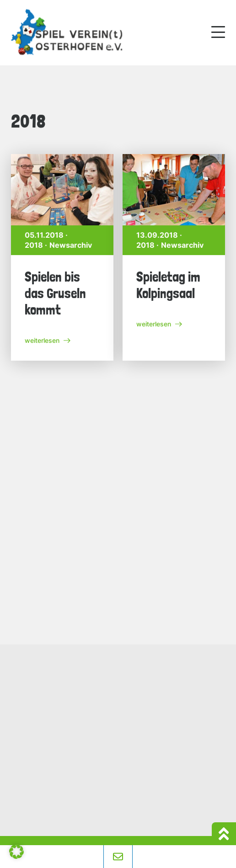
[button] (16, 852)
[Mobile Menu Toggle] (218, 32)
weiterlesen (48, 341)
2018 (35, 246)
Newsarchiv (72, 246)
